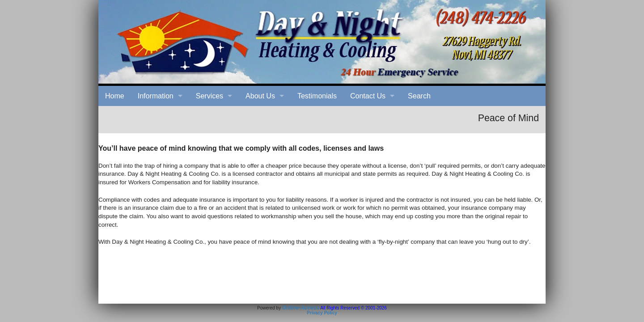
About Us (260, 96)
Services (210, 96)
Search (419, 96)
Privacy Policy (322, 313)
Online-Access (301, 308)
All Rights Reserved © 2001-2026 (354, 308)
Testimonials (317, 96)
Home (115, 96)
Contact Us (368, 96)
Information (156, 96)
